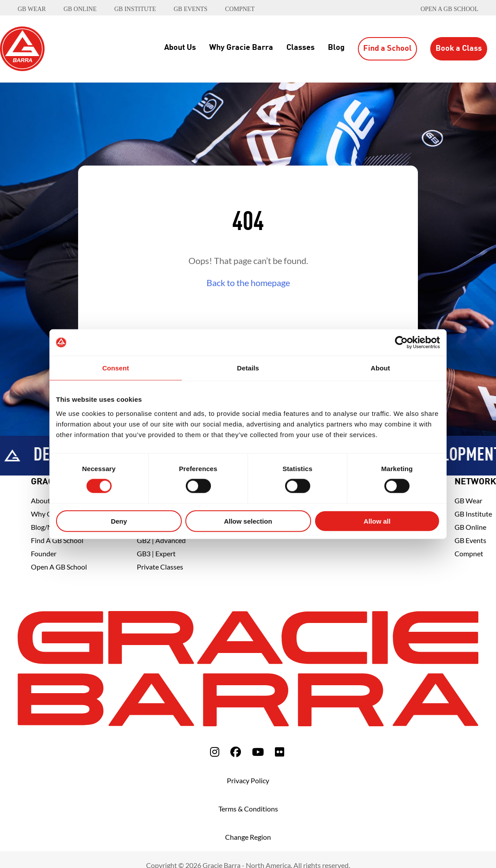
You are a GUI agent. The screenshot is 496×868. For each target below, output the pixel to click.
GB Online (470, 527)
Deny (119, 521)
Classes (301, 48)
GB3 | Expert (156, 553)
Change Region (248, 837)
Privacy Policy (248, 780)
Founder (44, 553)
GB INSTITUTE (135, 9)
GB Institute (473, 514)
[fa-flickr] (280, 752)
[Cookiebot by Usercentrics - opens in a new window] (401, 343)
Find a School (387, 49)
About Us (180, 48)
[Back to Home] (22, 48)
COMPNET (240, 9)
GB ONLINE (80, 9)
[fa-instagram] (215, 752)
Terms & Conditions (248, 809)
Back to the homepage (248, 283)
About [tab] (380, 368)
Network (475, 482)
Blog (336, 48)
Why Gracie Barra (241, 48)
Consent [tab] (116, 368)
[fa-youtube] (258, 752)
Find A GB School (57, 540)
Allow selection (248, 521)
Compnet (469, 553)
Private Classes (160, 567)
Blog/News (48, 527)
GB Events (470, 540)
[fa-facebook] (236, 752)
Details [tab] (248, 368)
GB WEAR (32, 9)
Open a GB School (449, 9)
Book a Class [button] (459, 49)
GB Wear (468, 500)
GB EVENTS (190, 9)
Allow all (377, 521)
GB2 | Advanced (161, 540)
